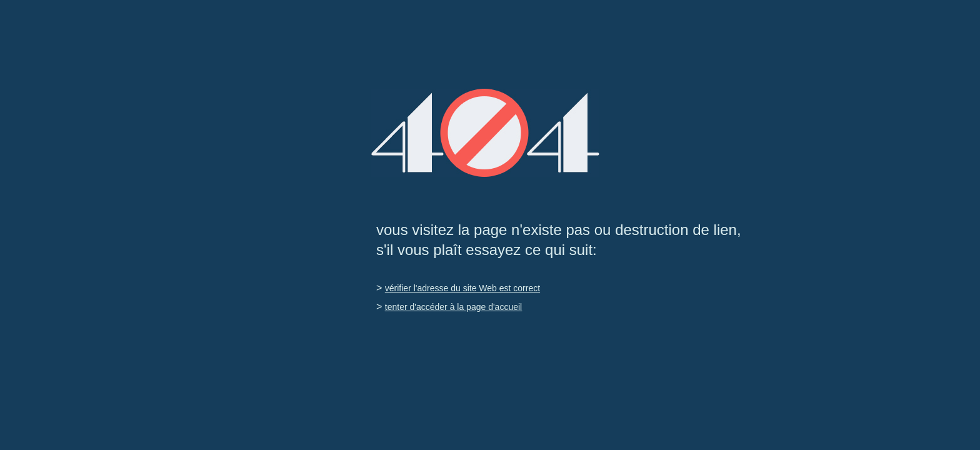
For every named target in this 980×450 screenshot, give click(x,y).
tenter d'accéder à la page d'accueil (453, 307)
